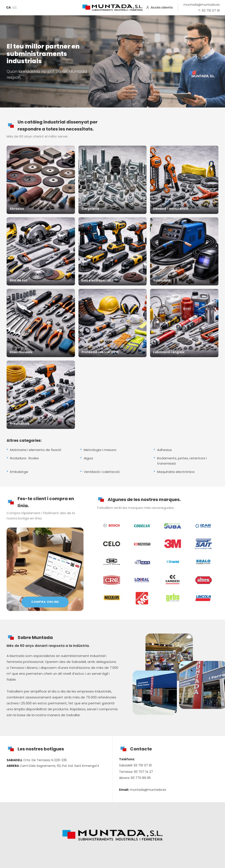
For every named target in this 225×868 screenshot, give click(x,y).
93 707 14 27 (143, 772)
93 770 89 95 (141, 778)
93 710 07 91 (143, 765)
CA (8, 7)
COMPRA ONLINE (45, 602)
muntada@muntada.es (202, 5)
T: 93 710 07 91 (209, 11)
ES (15, 8)
